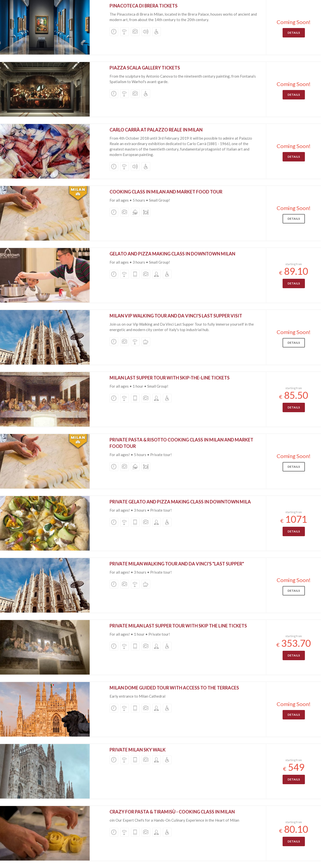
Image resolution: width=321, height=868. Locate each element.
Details (294, 33)
